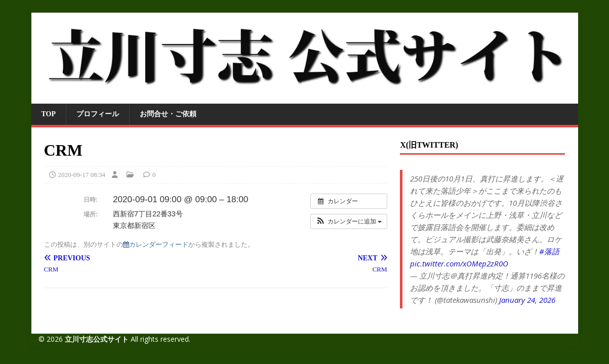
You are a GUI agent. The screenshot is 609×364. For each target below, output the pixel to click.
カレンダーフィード (156, 244)
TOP (49, 114)
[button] (349, 221)
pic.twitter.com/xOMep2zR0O (459, 263)
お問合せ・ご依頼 (168, 114)
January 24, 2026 (527, 300)
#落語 (549, 251)
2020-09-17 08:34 (82, 175)
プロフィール (98, 114)
